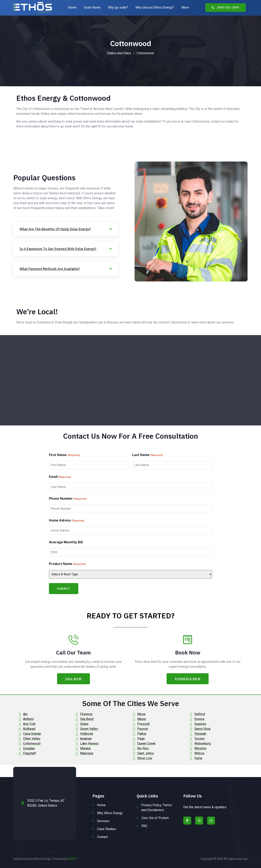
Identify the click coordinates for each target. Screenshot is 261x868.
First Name (65, 455)
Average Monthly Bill (66, 542)
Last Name (148, 455)
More (185, 8)
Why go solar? (118, 8)
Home (72, 8)
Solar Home (92, 8)
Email (60, 477)
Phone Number (68, 499)
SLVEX (72, 859)
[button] (226, 8)
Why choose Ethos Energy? (155, 8)
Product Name (67, 564)
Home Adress (67, 521)
